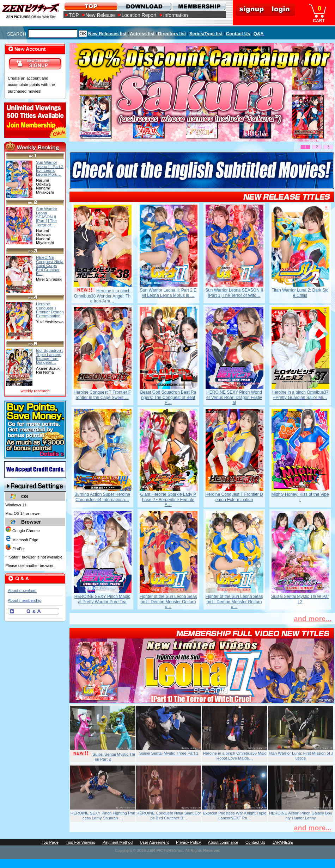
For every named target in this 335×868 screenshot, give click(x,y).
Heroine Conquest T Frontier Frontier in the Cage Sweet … (102, 395)
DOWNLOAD (144, 6)
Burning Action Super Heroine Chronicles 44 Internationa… (102, 497)
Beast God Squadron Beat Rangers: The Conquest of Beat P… (168, 397)
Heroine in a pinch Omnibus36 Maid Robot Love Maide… (235, 756)
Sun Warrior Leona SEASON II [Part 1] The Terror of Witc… (234, 293)
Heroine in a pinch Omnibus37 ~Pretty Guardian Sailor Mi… (300, 395)
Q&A (259, 34)
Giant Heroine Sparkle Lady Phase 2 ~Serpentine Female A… (168, 499)
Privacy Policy (188, 842)
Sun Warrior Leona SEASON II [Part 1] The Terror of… (47, 217)
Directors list (172, 34)
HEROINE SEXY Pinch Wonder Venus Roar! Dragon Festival (234, 397)
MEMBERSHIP (198, 6)
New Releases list (107, 34)
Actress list (142, 34)
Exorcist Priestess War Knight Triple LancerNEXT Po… (234, 816)
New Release (100, 15)
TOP (74, 15)
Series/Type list (206, 34)
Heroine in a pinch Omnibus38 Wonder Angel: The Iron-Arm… (102, 296)
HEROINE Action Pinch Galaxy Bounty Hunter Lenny (301, 816)
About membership (25, 600)
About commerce (223, 842)
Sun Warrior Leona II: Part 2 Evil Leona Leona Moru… (50, 168)
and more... (313, 619)
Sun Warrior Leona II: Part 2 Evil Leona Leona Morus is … (168, 293)
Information (176, 15)
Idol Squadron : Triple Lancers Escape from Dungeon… (50, 356)
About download (22, 591)
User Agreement (154, 842)
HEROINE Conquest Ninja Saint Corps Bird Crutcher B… (169, 816)
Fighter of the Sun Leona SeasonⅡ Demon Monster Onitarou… (168, 602)
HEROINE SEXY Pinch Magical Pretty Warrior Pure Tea (102, 599)
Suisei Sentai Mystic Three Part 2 (300, 599)
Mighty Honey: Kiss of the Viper (300, 497)
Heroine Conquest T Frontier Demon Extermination (234, 497)
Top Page (50, 842)
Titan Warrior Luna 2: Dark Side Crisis (300, 293)
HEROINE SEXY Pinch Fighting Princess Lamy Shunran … (103, 816)
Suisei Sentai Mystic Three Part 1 (169, 753)
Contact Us (238, 34)
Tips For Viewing (80, 842)
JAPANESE (283, 842)
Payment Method (117, 842)
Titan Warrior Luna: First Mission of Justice (301, 756)
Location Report (139, 15)
